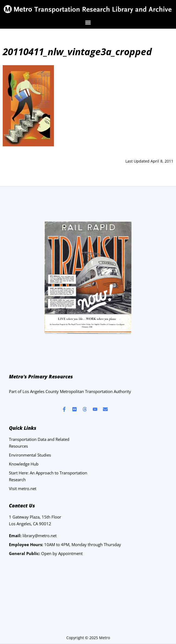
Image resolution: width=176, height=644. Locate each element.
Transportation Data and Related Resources (39, 443)
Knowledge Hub (24, 464)
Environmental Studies (30, 455)
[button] (88, 22)
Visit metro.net (23, 488)
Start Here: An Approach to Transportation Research (48, 476)
